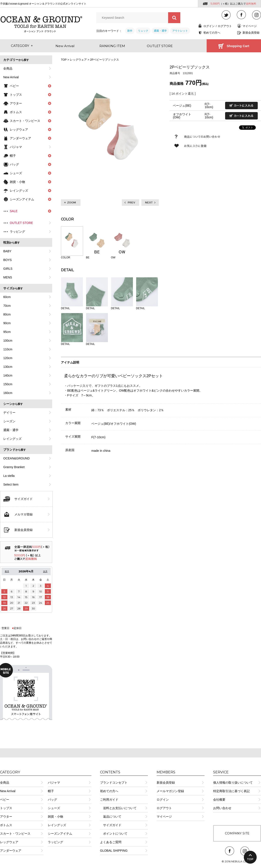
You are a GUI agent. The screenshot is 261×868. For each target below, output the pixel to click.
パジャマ (16, 147)
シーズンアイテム (60, 834)
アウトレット (180, 31)
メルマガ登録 (23, 514)
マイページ (250, 26)
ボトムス (6, 825)
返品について (111, 817)
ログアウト (225, 26)
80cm (7, 314)
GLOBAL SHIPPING (114, 851)
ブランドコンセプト (114, 783)
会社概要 (219, 800)
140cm (8, 375)
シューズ (54, 808)
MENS (8, 277)
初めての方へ (212, 33)
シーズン (9, 421)
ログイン (209, 26)
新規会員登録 (251, 33)
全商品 (8, 68)
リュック (143, 31)
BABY (7, 251)
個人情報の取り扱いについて (233, 783)
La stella (9, 476)
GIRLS (8, 269)
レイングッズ (12, 439)
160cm (8, 393)
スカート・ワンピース (15, 834)
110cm (8, 349)
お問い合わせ (222, 808)
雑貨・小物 (55, 817)
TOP (64, 60)
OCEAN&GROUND (16, 458)
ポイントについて (114, 834)
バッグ (52, 800)
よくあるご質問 (111, 842)
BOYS (8, 260)
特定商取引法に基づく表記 (231, 791)
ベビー (5, 800)
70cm (7, 306)
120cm (8, 358)
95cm (7, 332)
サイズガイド (23, 499)
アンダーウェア (11, 851)
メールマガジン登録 (170, 791)
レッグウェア (78, 60)
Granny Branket (14, 467)
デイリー (9, 413)
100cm (8, 341)
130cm (8, 367)
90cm (7, 323)
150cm (8, 384)
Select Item (11, 484)
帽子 (51, 791)
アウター (6, 817)
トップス (6, 808)
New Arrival (11, 77)
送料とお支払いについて (118, 808)
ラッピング (17, 232)
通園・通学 (160, 31)
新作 (130, 31)
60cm (7, 297)
